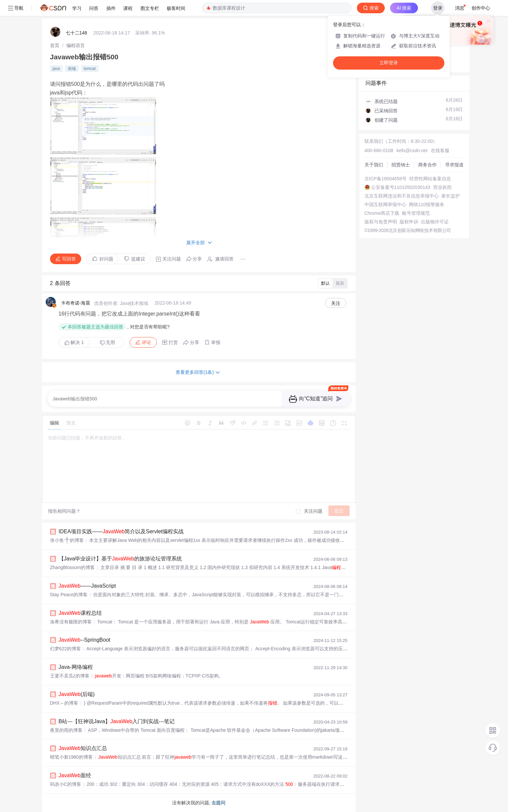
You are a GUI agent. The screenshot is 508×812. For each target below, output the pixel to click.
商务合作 (427, 165)
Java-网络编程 (76, 667)
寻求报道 (454, 165)
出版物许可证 (435, 222)
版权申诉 (409, 222)
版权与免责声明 (381, 222)
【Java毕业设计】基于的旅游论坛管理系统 (120, 559)
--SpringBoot (85, 640)
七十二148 (76, 33)
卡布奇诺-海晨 (76, 303)
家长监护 (451, 196)
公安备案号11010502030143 (401, 187)
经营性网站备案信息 (430, 179)
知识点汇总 (83, 748)
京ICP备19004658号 (386, 179)
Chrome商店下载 (382, 213)
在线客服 (440, 150)
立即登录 (389, 63)
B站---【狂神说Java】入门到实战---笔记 (117, 721)
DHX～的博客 (64, 703)
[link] (55, 45)
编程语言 (76, 45)
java (56, 69)
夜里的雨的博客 (66, 730)
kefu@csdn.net (412, 150)
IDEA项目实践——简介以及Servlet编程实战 (121, 531)
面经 (75, 775)
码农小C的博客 (66, 784)
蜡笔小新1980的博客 (71, 757)
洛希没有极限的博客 (71, 622)
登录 (438, 8)
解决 (74, 342)
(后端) (77, 694)
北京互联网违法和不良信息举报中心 (402, 196)
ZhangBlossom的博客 (72, 567)
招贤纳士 (401, 165)
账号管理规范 (416, 213)
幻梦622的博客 (65, 649)
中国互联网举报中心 (385, 204)
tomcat (90, 69)
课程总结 (80, 613)
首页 (55, 45)
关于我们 (374, 165)
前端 (72, 69)
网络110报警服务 (427, 204)
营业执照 (442, 187)
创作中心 (481, 8)
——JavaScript (87, 586)
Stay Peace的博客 (69, 595)
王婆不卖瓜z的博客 (70, 676)
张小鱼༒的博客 (67, 540)
